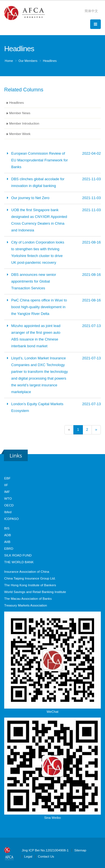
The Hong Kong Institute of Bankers (30, 585)
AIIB (7, 542)
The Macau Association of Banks (28, 598)
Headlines (50, 61)
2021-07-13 (91, 326)
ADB (8, 535)
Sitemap (80, 850)
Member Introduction (24, 123)
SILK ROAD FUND (18, 555)
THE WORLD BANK (19, 562)
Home (9, 61)
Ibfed (8, 512)
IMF (7, 492)
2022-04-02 (91, 153)
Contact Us (46, 856)
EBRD (9, 548)
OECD (9, 505)
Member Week (20, 134)
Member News (20, 113)
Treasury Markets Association (26, 605)
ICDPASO (11, 519)
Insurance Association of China (27, 571)
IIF (6, 485)
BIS (7, 528)
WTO (8, 498)
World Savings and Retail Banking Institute (35, 592)
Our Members (28, 61)
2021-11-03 (91, 179)
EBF (7, 478)
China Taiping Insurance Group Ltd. (30, 578)
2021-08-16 (91, 242)
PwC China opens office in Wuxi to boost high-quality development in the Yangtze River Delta (39, 307)
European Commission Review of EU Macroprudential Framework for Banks (39, 160)
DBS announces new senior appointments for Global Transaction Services (34, 281)
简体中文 (91, 11)
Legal (28, 856)
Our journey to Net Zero (30, 198)
